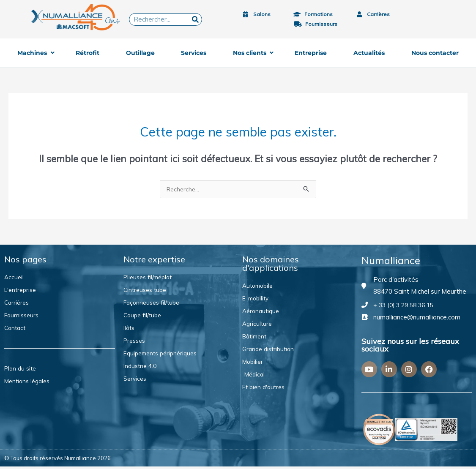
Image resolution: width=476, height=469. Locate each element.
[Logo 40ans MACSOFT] (78, 17)
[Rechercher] (195, 19)
